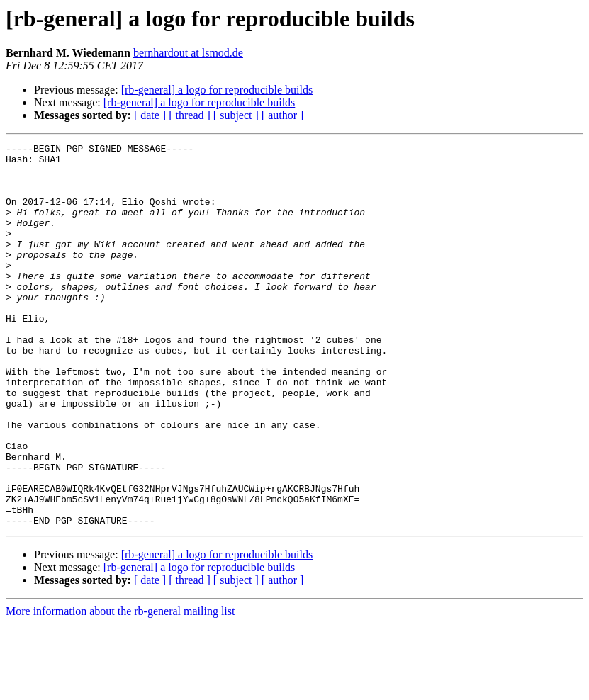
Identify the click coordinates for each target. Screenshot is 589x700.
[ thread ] (190, 115)
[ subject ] (236, 115)
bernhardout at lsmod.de (188, 53)
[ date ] (150, 115)
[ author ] (283, 115)
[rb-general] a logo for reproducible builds (217, 90)
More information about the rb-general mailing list (120, 688)
